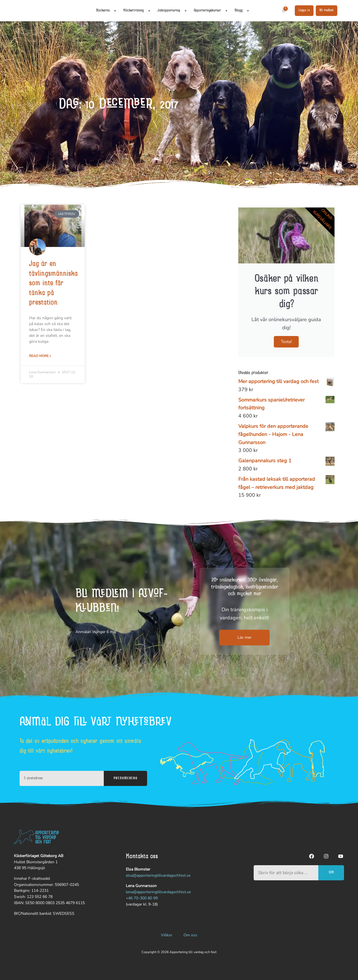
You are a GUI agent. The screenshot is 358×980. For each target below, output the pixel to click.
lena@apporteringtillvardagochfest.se (158, 892)
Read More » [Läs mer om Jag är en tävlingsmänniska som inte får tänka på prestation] (40, 356)
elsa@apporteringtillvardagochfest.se (158, 875)
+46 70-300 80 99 (142, 898)
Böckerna (106, 11)
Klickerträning (137, 11)
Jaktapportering (172, 11)
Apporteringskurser (211, 11)
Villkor (167, 935)
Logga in (304, 10)
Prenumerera (125, 778)
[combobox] (286, 873)
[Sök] (274, 11)
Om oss (190, 935)
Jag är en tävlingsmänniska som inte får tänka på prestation (53, 284)
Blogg (242, 11)
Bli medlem (327, 10)
